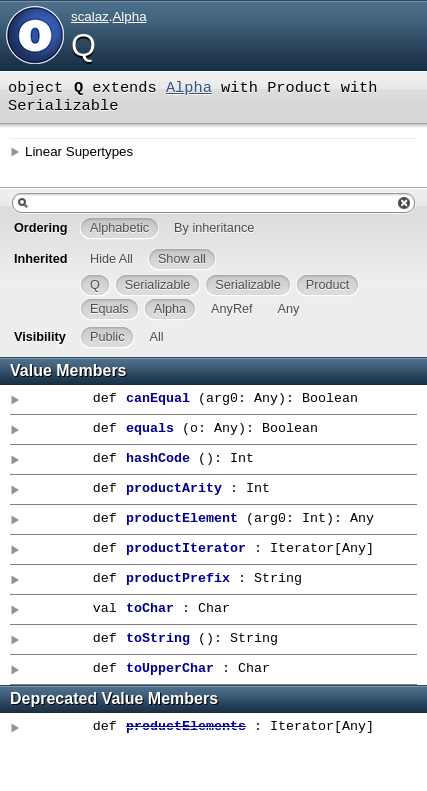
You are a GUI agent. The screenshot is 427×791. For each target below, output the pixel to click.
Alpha (129, 16)
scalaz (90, 16)
